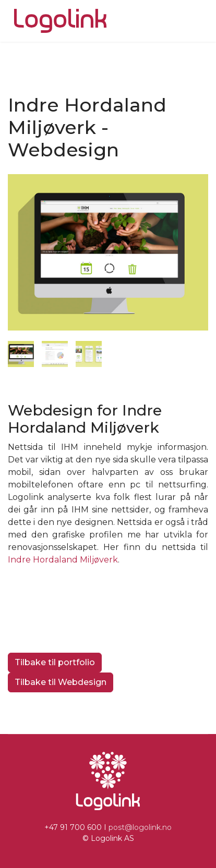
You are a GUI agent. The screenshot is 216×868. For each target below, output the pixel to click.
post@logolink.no (140, 827)
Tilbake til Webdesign (61, 682)
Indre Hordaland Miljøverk (63, 560)
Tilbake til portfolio (55, 662)
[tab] (21, 354)
